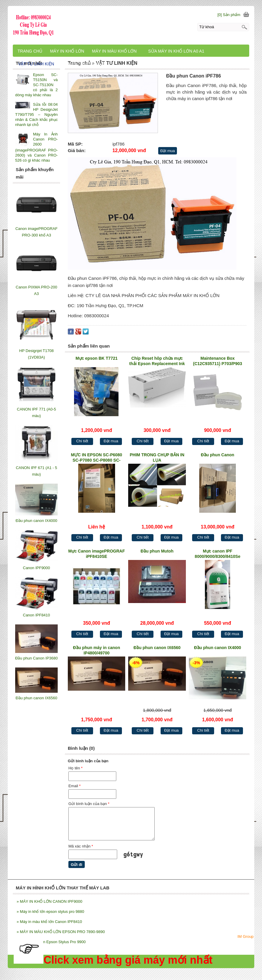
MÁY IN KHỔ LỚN (67, 51)
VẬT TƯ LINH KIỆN (36, 64)
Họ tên (76, 768)
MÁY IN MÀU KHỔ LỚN (114, 51)
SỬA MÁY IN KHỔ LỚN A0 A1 (176, 51)
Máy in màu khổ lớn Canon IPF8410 (49, 922)
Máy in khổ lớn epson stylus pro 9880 (50, 912)
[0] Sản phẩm (229, 15)
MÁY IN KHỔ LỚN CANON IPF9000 (50, 901)
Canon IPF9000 (36, 568)
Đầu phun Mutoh (157, 551)
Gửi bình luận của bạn (89, 804)
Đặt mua (168, 151)
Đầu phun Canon (217, 455)
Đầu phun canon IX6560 (157, 648)
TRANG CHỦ (30, 51)
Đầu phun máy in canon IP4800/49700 (97, 650)
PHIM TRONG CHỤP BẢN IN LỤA (157, 457)
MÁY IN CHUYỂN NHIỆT (85, 64)
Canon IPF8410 (36, 615)
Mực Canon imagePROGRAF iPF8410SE (97, 554)
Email (74, 786)
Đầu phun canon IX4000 (217, 648)
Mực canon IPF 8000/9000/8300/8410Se (218, 554)
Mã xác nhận (81, 846)
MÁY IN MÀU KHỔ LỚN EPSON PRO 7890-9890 (61, 932)
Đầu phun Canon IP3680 (36, 658)
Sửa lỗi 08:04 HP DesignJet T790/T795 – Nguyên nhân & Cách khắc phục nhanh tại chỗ (36, 115)
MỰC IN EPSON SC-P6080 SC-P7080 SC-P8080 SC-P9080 (97, 458)
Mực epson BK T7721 (97, 358)
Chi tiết (82, 441)
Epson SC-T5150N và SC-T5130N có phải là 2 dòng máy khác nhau (36, 85)
